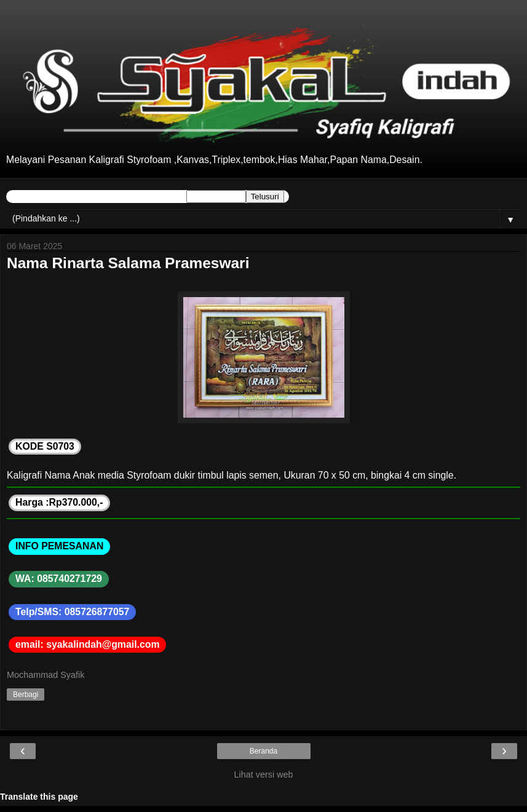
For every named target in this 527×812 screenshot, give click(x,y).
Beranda (263, 751)
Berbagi (26, 695)
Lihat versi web (264, 774)
